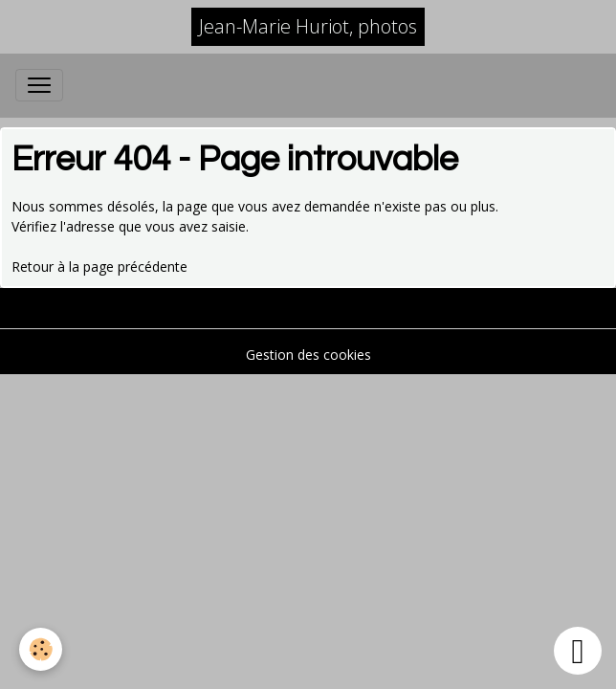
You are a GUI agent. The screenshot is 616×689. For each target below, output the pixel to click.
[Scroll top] (578, 651)
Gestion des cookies (308, 355)
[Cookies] (41, 649)
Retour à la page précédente (99, 267)
